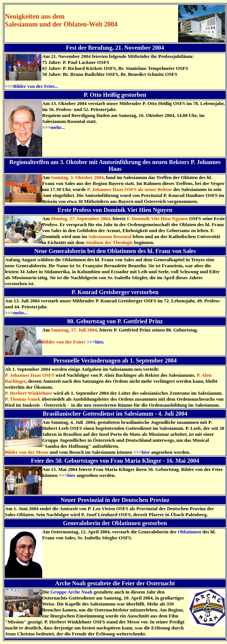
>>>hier (95, 342)
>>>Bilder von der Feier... (32, 86)
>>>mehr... (53, 127)
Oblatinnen (189, 532)
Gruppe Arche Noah (71, 592)
